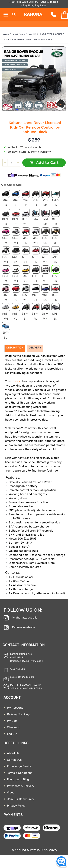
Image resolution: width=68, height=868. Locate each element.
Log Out (12, 734)
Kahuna (33, 14)
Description (15, 348)
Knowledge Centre (19, 766)
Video (11, 792)
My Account (15, 708)
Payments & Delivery (21, 786)
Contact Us (14, 760)
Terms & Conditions (20, 773)
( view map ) (36, 661)
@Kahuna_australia (20, 618)
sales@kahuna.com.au (22, 677)
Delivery (35, 348)
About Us (13, 753)
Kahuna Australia (19, 628)
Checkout (13, 727)
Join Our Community (21, 799)
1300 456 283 (18, 669)
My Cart (12, 721)
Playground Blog (18, 779)
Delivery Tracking (18, 714)
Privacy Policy (16, 806)
